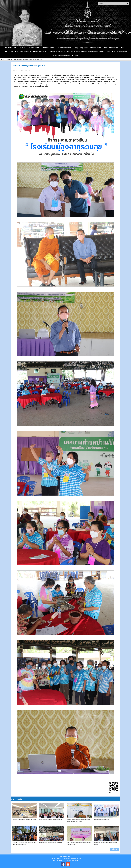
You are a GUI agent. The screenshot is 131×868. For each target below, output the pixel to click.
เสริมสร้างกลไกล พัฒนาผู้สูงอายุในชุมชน (51, 819)
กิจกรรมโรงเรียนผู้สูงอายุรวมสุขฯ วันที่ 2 (33, 59)
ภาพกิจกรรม (18, 59)
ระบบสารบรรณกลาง (119, 52)
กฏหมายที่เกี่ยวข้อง (110, 48)
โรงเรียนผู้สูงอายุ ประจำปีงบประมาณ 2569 (51, 842)
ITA (124, 48)
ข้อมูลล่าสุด (10, 59)
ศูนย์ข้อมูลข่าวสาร (82, 48)
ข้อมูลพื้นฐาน (34, 48)
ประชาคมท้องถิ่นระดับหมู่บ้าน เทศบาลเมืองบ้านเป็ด (105, 843)
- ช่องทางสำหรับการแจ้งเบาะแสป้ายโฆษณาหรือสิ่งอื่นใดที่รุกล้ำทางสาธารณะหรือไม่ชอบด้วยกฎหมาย (79, 52)
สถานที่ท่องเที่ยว (39, 52)
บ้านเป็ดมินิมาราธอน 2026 (101, 819)
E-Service (9, 52)
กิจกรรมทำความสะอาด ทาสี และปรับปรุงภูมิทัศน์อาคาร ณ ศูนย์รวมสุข (24, 843)
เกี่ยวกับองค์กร (48, 48)
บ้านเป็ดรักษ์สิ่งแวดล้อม (23, 52)
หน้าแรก (9, 48)
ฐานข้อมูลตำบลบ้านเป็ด (61, 56)
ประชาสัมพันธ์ (20, 48)
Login (75, 56)
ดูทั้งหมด (115, 849)
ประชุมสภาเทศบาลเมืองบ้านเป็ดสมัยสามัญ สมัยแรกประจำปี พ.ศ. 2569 (78, 820)
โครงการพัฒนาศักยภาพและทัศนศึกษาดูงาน (24, 819)
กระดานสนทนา (96, 48)
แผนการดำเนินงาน (64, 48)
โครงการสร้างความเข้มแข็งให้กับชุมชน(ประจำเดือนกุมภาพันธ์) (79, 843)
